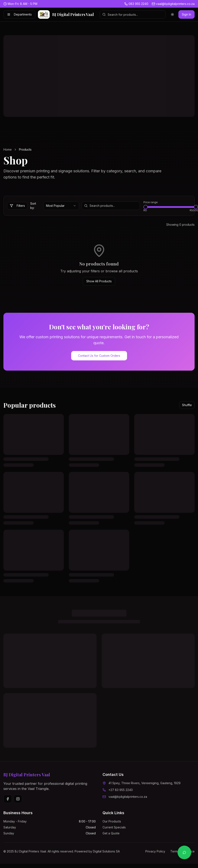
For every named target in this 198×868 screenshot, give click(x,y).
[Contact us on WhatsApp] (184, 853)
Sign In (186, 14)
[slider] (146, 207)
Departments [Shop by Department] (19, 14)
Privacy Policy (155, 851)
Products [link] (25, 149)
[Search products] (133, 14)
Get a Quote (111, 833)
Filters (17, 206)
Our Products (112, 821)
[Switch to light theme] (172, 14)
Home (8, 149)
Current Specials (114, 827)
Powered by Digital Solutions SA (97, 851)
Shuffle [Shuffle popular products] (187, 405)
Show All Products (99, 281)
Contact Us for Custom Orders (99, 356)
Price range (151, 202)
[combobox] (61, 206)
